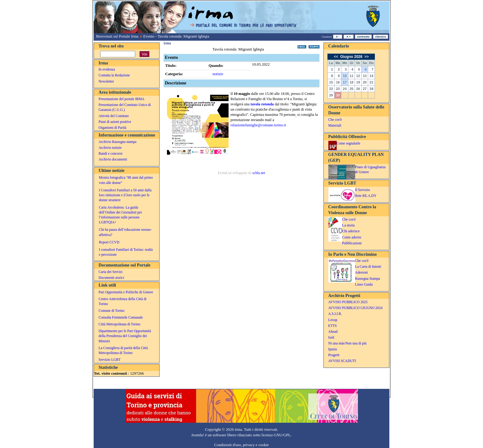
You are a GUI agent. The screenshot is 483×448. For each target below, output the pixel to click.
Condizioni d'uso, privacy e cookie (241, 445)
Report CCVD (109, 242)
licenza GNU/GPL (276, 435)
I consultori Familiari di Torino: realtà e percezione (126, 252)
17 (345, 82)
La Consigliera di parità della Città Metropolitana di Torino (123, 350)
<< (337, 57)
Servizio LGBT (110, 360)
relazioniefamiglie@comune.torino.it (258, 125)
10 (345, 76)
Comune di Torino (112, 311)
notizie (218, 74)
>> (366, 57)
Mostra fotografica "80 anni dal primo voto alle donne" (126, 180)
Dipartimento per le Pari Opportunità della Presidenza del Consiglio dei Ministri (125, 336)
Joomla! (198, 435)
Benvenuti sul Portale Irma (117, 36)
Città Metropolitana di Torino (120, 324)
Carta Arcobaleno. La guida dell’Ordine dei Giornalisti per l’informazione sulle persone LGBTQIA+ (120, 215)
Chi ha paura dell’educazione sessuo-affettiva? (125, 232)
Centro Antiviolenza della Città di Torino (122, 301)
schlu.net (259, 173)
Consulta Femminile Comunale (121, 317)
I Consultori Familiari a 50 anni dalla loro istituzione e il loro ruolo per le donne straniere (125, 195)
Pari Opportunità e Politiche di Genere (126, 292)
